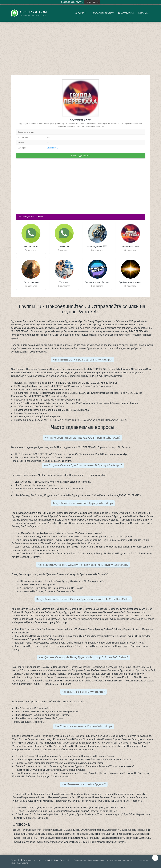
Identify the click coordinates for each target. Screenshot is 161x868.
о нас (134, 860)
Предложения (80, 860)
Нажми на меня (92, 2)
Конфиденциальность (98, 860)
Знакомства (52, 148)
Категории (126, 13)
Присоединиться (80, 156)
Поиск (143, 13)
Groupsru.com (29, 860)
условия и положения (119, 860)
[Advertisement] (80, 50)
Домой (81, 13)
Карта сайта (23, 863)
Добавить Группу (102, 13)
